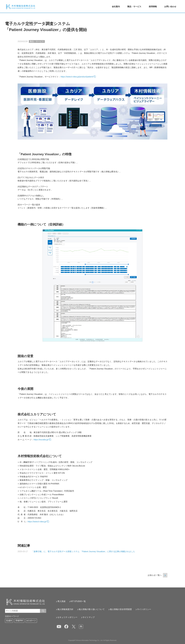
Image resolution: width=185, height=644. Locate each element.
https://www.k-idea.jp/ (37, 522)
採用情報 (153, 7)
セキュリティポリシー (67, 617)
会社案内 (116, 7)
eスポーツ (31, 621)
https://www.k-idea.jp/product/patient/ (77, 77)
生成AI (9, 621)
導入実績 (61, 601)
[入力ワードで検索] (43, 611)
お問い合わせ (170, 7)
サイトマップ (89, 617)
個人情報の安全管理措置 (121, 609)
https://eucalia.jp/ (41, 440)
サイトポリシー (144, 609)
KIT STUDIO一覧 (78, 601)
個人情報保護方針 (65, 609)
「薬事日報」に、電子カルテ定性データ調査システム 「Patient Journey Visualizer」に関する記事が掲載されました (83, 551)
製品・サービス (134, 7)
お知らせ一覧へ (155, 575)
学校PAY (19, 621)
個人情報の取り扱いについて (92, 609)
